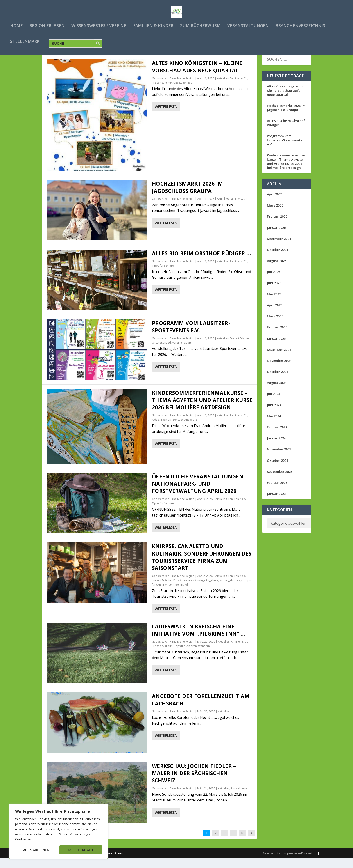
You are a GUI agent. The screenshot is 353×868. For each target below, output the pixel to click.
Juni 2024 (274, 414)
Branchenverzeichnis (300, 25)
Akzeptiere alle (81, 850)
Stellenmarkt (26, 41)
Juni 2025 (274, 293)
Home (16, 25)
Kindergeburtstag (231, 590)
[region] (59, 831)
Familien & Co (239, 88)
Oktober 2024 (278, 381)
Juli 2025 (274, 281)
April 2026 (275, 204)
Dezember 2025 (279, 248)
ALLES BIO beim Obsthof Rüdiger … (202, 263)
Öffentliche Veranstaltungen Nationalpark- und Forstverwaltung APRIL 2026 (198, 493)
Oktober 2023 (278, 470)
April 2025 (275, 315)
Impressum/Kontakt (298, 863)
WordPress (114, 863)
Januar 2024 (276, 448)
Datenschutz (271, 863)
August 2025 (277, 270)
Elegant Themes (67, 863)
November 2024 (279, 370)
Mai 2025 (274, 304)
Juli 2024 (274, 403)
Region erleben (47, 25)
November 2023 (279, 459)
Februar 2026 (277, 226)
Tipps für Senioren (164, 275)
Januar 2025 (276, 348)
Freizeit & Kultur (162, 92)
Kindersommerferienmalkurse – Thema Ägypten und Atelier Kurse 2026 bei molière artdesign (202, 410)
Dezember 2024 (279, 359)
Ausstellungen (240, 798)
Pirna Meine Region (182, 88)
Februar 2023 (277, 492)
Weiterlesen (166, 116)
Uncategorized (183, 92)
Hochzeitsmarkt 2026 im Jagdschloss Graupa (188, 197)
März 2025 (275, 326)
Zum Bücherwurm (200, 25)
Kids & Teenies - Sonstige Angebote (174, 429)
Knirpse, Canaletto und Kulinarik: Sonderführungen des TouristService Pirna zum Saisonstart (202, 567)
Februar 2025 (277, 337)
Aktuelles (223, 88)
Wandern (204, 656)
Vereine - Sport (182, 352)
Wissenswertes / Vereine (99, 25)
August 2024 (277, 392)
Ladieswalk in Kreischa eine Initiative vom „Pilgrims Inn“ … (199, 640)
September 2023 (280, 481)
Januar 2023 (276, 503)
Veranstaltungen (248, 25)
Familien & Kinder (153, 25)
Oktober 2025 (278, 259)
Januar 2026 (276, 237)
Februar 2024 (277, 437)
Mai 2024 (274, 426)
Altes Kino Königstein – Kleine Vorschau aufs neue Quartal (197, 76)
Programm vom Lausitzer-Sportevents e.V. (191, 336)
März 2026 (275, 215)
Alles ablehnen (36, 850)
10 (242, 843)
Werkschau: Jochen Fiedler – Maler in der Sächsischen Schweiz (194, 783)
